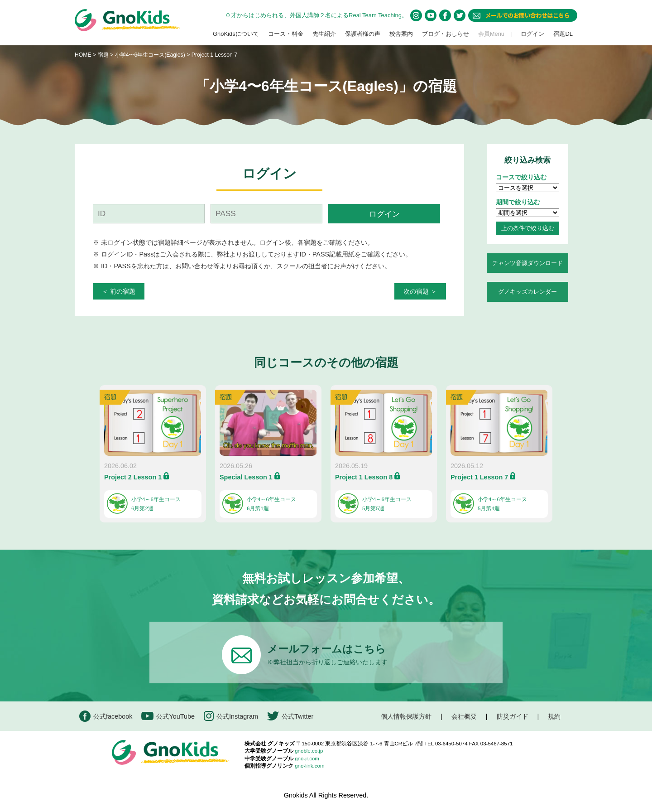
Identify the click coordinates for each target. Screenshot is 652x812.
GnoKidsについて (236, 34)
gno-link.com (309, 766)
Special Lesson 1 (246, 477)
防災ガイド (513, 716)
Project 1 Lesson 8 (364, 477)
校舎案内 (401, 34)
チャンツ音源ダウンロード (527, 263)
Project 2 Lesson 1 (133, 477)
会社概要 (464, 716)
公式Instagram (231, 716)
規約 (554, 716)
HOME (83, 55)
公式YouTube (168, 716)
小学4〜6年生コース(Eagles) (151, 55)
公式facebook (106, 716)
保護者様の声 (363, 34)
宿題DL (563, 34)
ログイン (532, 34)
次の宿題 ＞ (420, 291)
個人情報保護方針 (406, 716)
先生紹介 (324, 34)
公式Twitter (290, 716)
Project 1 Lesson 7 (479, 477)
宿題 (103, 55)
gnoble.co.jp (309, 751)
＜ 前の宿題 (119, 291)
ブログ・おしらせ (446, 34)
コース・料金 (286, 34)
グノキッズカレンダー (527, 292)
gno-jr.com (307, 759)
